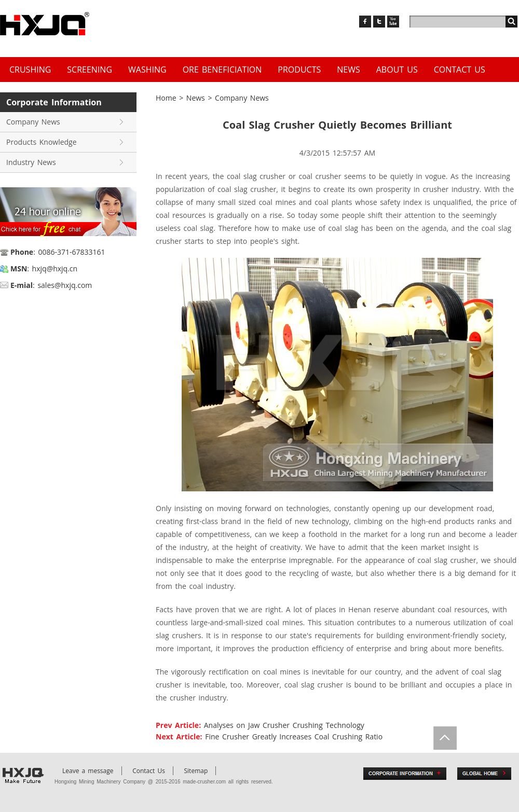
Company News (33, 122)
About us (397, 70)
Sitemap (196, 771)
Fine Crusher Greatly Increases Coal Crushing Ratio (294, 737)
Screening (90, 70)
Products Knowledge (42, 142)
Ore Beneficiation (222, 70)
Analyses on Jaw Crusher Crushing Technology (284, 725)
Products (299, 70)
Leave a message (88, 771)
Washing (147, 70)
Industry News (31, 162)
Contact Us (460, 70)
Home (166, 98)
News (348, 70)
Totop (445, 738)
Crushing (30, 70)
